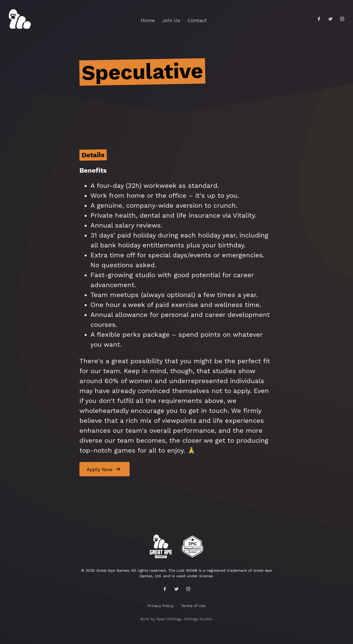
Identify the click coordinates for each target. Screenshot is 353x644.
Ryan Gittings (169, 619)
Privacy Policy (161, 606)
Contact (197, 20)
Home (148, 20)
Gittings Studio (198, 619)
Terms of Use (193, 606)
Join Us (171, 20)
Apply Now (100, 469)
